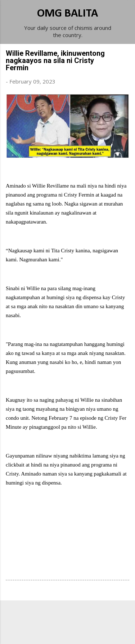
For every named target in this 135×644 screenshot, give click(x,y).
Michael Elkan (84, 630)
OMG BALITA (67, 14)
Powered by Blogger (68, 616)
